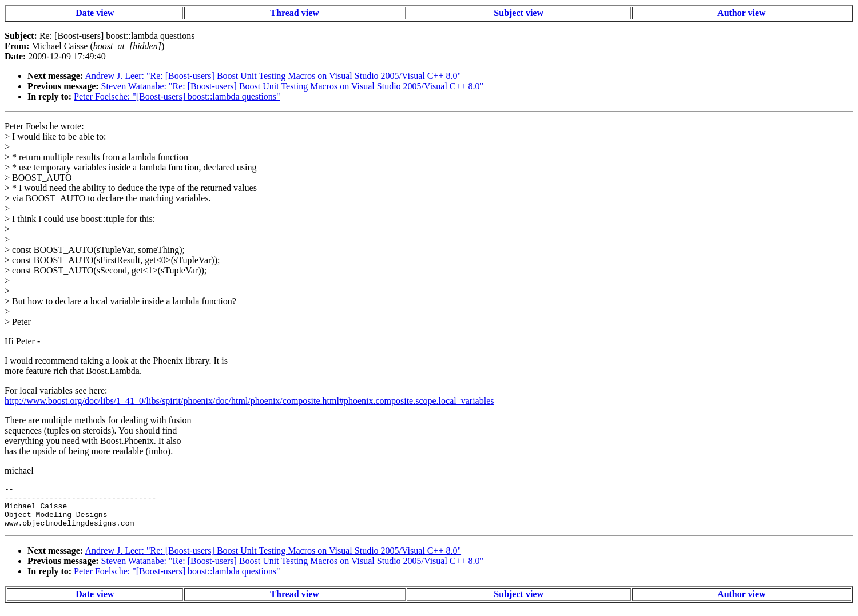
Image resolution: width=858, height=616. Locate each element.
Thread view (294, 13)
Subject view (519, 13)
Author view (742, 13)
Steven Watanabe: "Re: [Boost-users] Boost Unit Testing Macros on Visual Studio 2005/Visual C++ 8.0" (293, 86)
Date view (95, 13)
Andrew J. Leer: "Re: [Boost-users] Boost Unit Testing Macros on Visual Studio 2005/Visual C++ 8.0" (273, 76)
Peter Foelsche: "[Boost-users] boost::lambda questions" (177, 96)
